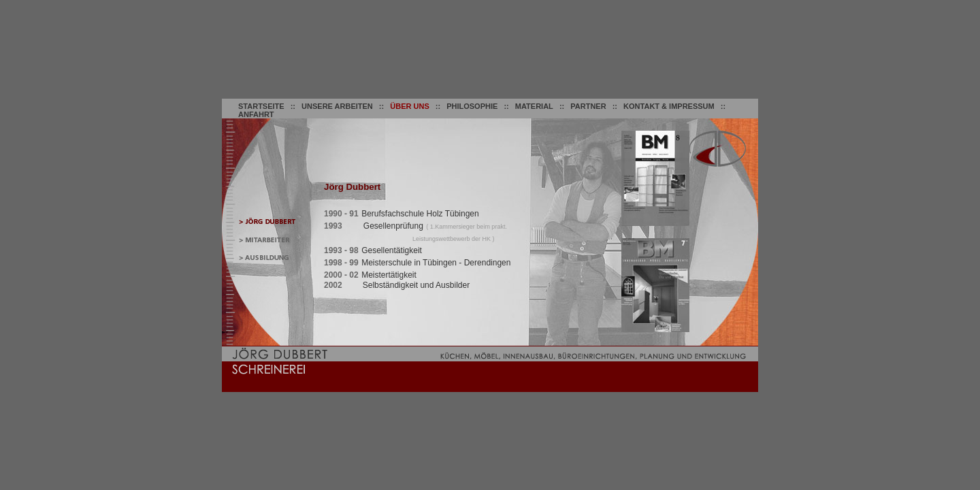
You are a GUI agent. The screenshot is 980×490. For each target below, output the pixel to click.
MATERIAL (534, 106)
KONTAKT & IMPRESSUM (669, 106)
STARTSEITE (261, 106)
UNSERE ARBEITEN (337, 106)
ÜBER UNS (409, 106)
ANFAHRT (256, 114)
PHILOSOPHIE (472, 106)
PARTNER (588, 106)
